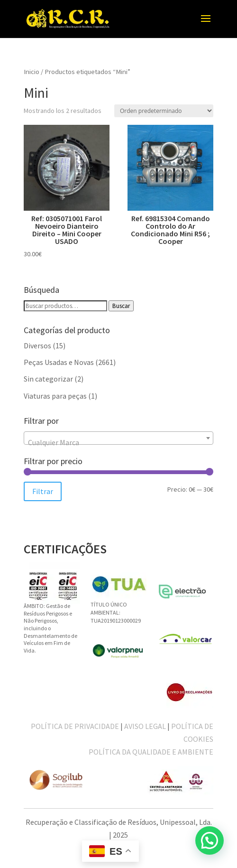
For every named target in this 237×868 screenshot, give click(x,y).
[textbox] (118, 442)
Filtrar (43, 491)
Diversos (37, 345)
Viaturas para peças (55, 396)
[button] (210, 840)
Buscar (121, 306)
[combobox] (118, 438)
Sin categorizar (48, 379)
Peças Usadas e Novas (59, 362)
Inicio (32, 72)
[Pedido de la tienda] (164, 111)
